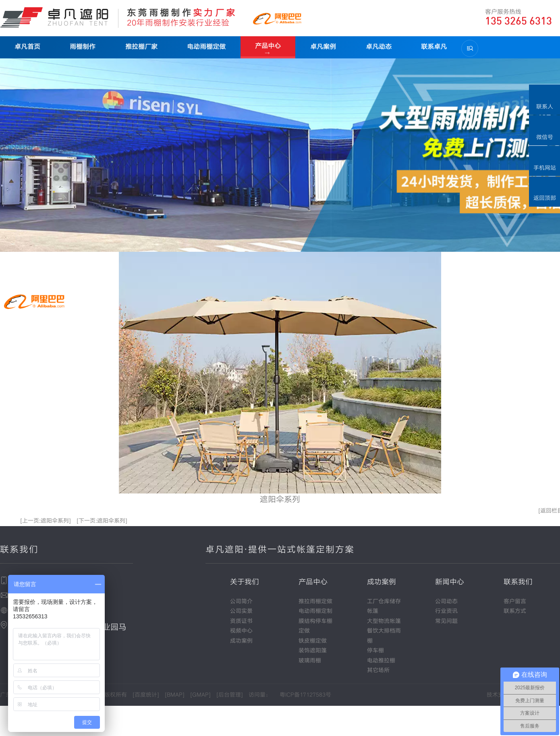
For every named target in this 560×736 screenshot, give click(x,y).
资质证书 (241, 621)
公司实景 (241, 611)
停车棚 (375, 651)
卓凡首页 (27, 47)
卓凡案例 (321, 47)
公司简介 (241, 601)
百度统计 (146, 695)
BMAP (175, 695)
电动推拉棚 (381, 661)
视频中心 (241, 631)
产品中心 (267, 46)
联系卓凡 (431, 47)
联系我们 (518, 582)
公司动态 (446, 601)
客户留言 (515, 601)
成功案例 (241, 641)
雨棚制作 (82, 47)
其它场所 (378, 670)
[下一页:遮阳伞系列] (102, 521)
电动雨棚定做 (205, 47)
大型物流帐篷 (384, 621)
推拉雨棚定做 (315, 601)
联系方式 (515, 611)
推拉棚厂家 (141, 47)
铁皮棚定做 (313, 641)
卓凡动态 (377, 47)
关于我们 (245, 582)
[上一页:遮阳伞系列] (46, 521)
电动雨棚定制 (315, 611)
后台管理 (230, 695)
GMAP (200, 695)
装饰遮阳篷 (313, 651)
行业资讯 (446, 611)
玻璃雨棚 (310, 661)
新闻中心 (450, 582)
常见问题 (446, 621)
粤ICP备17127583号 (305, 695)
